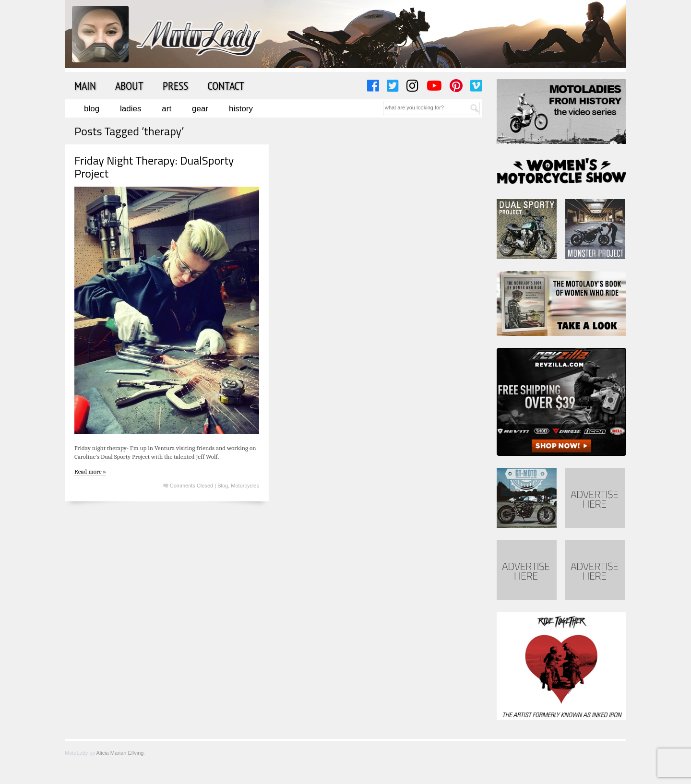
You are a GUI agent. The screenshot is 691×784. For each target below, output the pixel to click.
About (129, 85)
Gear (200, 109)
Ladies (131, 109)
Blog (92, 109)
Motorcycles (245, 486)
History (241, 109)
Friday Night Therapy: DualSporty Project (154, 166)
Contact (226, 85)
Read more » (90, 471)
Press (175, 85)
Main (85, 85)
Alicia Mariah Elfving (120, 753)
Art (167, 109)
